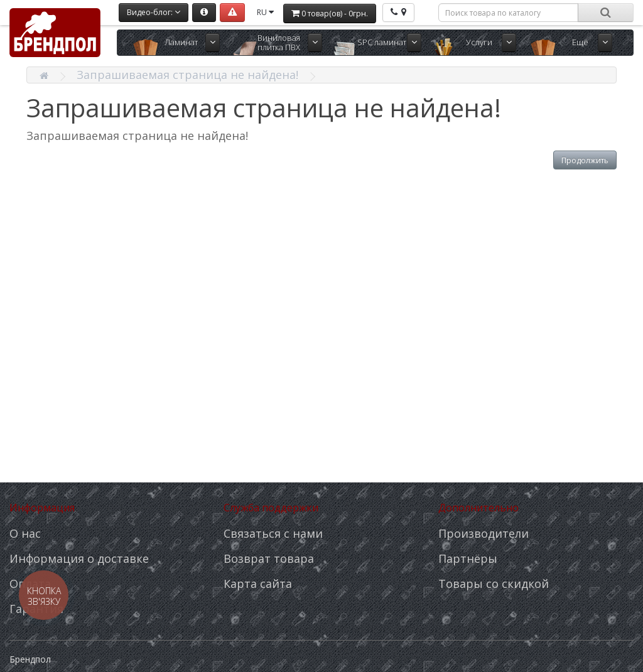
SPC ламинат (382, 42)
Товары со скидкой (494, 584)
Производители (484, 533)
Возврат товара (269, 558)
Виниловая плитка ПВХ (279, 42)
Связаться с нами (273, 533)
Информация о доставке (79, 558)
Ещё (580, 42)
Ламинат (181, 42)
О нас (25, 533)
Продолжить (585, 160)
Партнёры (468, 558)
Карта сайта (258, 584)
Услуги (479, 42)
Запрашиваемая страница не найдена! (187, 75)
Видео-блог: (154, 12)
